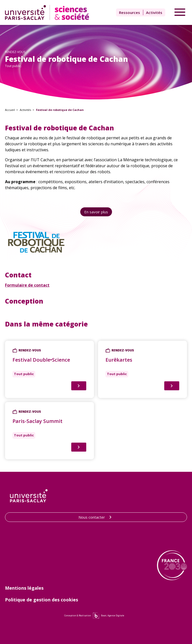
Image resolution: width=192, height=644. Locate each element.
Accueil (10, 110)
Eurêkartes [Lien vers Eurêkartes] (119, 360)
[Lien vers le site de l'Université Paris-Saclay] (29, 496)
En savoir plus (96, 212)
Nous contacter (96, 517)
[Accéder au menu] (180, 12)
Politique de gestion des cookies (41, 600)
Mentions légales (24, 588)
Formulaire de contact (27, 285)
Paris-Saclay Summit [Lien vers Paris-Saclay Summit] (37, 421)
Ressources (129, 12)
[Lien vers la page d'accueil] (48, 12)
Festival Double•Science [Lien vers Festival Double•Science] (41, 360)
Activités (154, 12)
